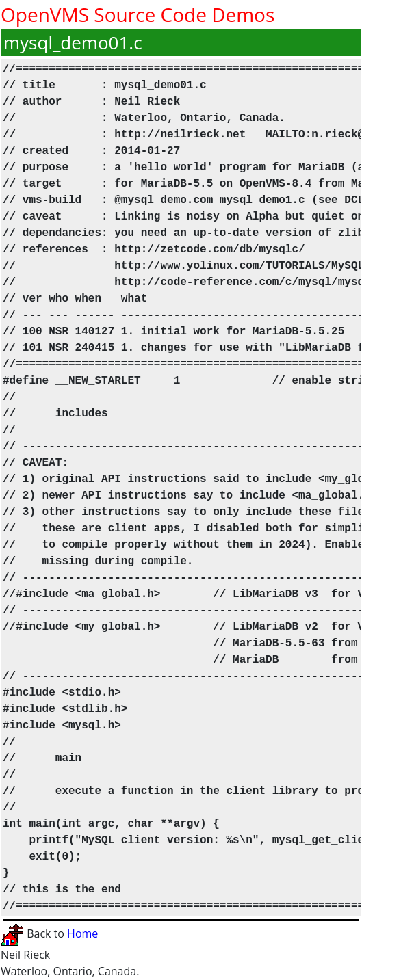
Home (82, 933)
